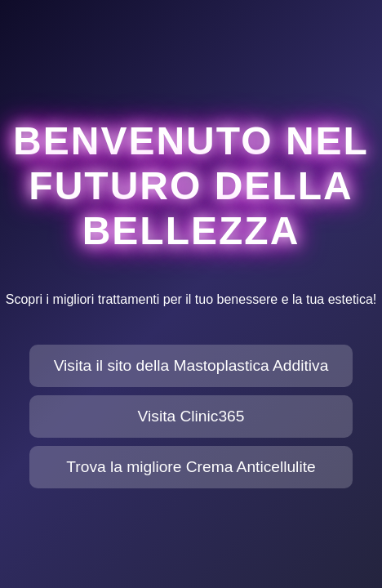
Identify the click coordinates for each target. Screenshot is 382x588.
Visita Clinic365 (191, 416)
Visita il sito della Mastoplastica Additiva (191, 365)
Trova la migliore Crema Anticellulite (191, 467)
